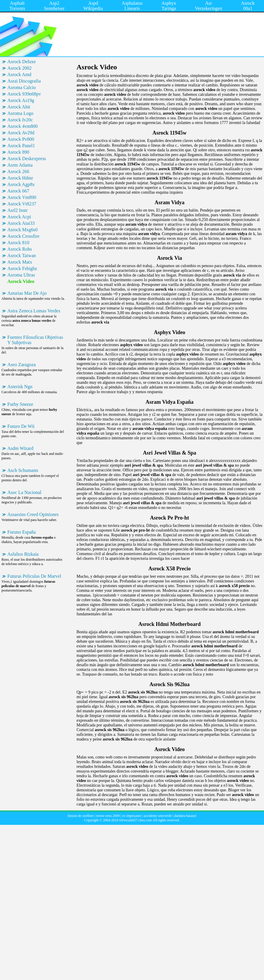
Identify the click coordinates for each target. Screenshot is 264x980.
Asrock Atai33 (21, 223)
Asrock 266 (18, 171)
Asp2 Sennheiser (54, 6)
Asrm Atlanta (20, 165)
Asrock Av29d (21, 133)
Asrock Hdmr (20, 178)
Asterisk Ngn (20, 387)
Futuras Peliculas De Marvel (34, 576)
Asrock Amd (19, 74)
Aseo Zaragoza (21, 365)
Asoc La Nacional (24, 492)
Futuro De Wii (21, 426)
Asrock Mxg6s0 (23, 230)
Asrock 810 (18, 243)
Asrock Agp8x (21, 184)
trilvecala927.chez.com (136, 820)
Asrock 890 (18, 152)
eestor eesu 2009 (108, 816)
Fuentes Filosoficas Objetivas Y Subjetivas (35, 340)
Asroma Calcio (21, 87)
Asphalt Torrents (17, 6)
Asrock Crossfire (23, 236)
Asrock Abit (19, 107)
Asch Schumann (23, 470)
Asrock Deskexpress (27, 159)
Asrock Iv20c (20, 120)
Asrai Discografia (24, 81)
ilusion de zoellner (81, 816)
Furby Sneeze (20, 404)
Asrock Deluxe (21, 62)
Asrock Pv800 (21, 139)
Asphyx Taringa (169, 6)
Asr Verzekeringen (208, 6)
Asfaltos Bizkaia (23, 554)
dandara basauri (185, 816)
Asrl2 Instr (18, 210)
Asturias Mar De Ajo (27, 293)
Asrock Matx (20, 262)
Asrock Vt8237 (22, 204)
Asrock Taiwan (22, 256)
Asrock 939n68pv (24, 94)
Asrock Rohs (20, 249)
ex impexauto (132, 816)
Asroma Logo (20, 113)
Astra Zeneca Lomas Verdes (34, 311)
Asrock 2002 (19, 68)
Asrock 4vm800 (23, 126)
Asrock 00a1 (248, 6)
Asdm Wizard (20, 448)
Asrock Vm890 (22, 197)
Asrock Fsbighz (22, 268)
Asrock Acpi (19, 217)
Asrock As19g (21, 100)
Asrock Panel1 (21, 146)
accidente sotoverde (158, 816)
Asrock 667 (18, 191)
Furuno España (21, 532)
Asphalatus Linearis (132, 6)
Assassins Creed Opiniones (33, 514)
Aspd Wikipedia (93, 6)
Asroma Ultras (21, 275)
